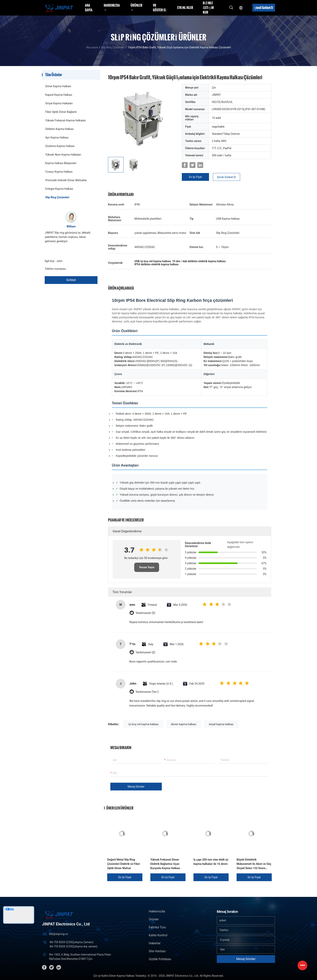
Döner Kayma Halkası (58, 86)
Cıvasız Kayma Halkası (59, 172)
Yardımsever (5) (145, 613)
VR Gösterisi (160, 8)
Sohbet (71, 280)
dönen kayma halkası (184, 724)
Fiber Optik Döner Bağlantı (61, 112)
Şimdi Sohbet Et (264, 8)
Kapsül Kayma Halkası (59, 95)
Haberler (155, 943)
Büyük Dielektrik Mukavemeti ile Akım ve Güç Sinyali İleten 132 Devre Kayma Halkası (254, 864)
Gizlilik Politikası (160, 959)
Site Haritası (157, 951)
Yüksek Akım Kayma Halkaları (63, 155)
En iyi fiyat (195, 177)
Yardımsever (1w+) (147, 692)
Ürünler (154, 919)
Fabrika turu (157, 927)
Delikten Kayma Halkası (59, 129)
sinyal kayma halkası (221, 724)
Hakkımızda (157, 911)
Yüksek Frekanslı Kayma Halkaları (66, 120)
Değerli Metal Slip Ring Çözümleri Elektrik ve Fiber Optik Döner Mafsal (124, 864)
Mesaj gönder (136, 787)
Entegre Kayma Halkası (59, 189)
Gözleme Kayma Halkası (60, 146)
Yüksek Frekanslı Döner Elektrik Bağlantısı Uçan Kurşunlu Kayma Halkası (165, 864)
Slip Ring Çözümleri (113, 47)
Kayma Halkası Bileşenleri (61, 163)
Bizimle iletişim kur (208, 8)
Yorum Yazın (147, 567)
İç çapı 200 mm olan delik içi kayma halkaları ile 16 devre (211, 862)
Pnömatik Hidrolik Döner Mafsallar (66, 180)
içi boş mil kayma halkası (143, 724)
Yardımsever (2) (145, 652)
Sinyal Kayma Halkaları (59, 103)
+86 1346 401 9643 (79, 269)
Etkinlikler (185, 8)
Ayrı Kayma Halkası (57, 138)
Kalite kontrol (158, 935)
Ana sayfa (89, 8)
